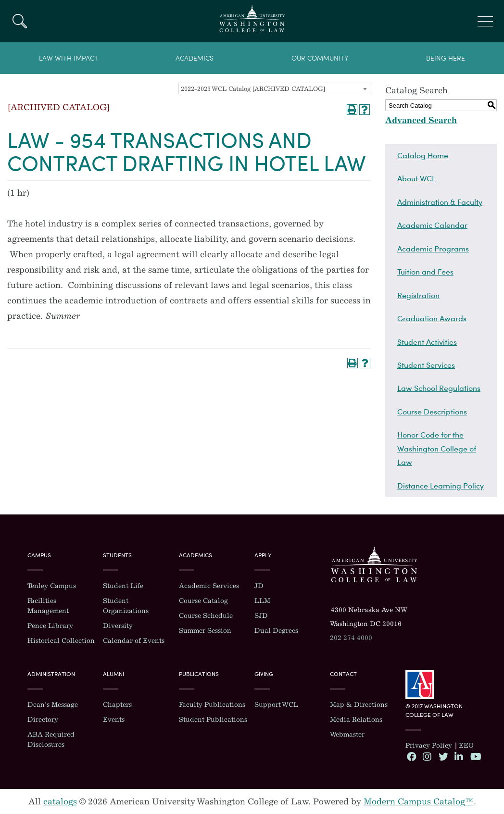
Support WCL (276, 705)
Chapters (117, 705)
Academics (195, 58)
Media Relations (356, 720)
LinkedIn (459, 756)
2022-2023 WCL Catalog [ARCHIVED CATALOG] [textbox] (253, 89)
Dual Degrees (276, 631)
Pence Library (50, 626)
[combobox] (274, 88)
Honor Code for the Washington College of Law (437, 448)
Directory (43, 720)
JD (259, 586)
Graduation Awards (432, 318)
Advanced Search (421, 120)
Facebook (411, 756)
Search (19, 21)
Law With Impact (69, 58)
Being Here (446, 58)
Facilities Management (48, 606)
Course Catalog (203, 601)
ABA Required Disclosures (51, 739)
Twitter (443, 756)
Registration (418, 295)
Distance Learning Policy (441, 486)
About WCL (416, 178)
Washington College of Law (374, 564)
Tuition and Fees (425, 272)
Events (114, 720)
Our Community (320, 58)
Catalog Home (423, 155)
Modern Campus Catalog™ (419, 801)
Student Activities (427, 342)
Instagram (427, 756)
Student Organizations (126, 606)
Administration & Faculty (440, 202)
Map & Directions (359, 705)
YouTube (475, 756)
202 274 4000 (351, 638)
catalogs (60, 801)
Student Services (426, 365)
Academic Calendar (432, 225)
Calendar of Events (134, 641)
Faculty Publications (212, 705)
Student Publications (213, 720)
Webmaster (347, 734)
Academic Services (209, 586)
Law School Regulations (439, 388)
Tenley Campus (52, 586)
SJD (261, 616)
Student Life (123, 586)
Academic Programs (433, 249)
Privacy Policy (429, 745)
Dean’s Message (53, 705)
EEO (466, 745)
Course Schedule (206, 616)
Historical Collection (61, 641)
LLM (262, 601)
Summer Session (205, 631)
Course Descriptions (432, 412)
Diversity (118, 626)
